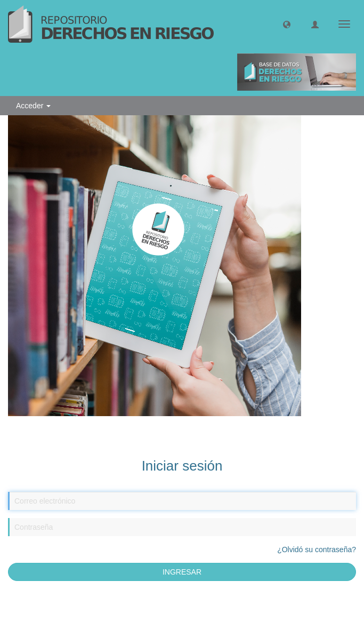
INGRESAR (182, 572)
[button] (287, 24)
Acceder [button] (33, 106)
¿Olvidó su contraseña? (317, 550)
